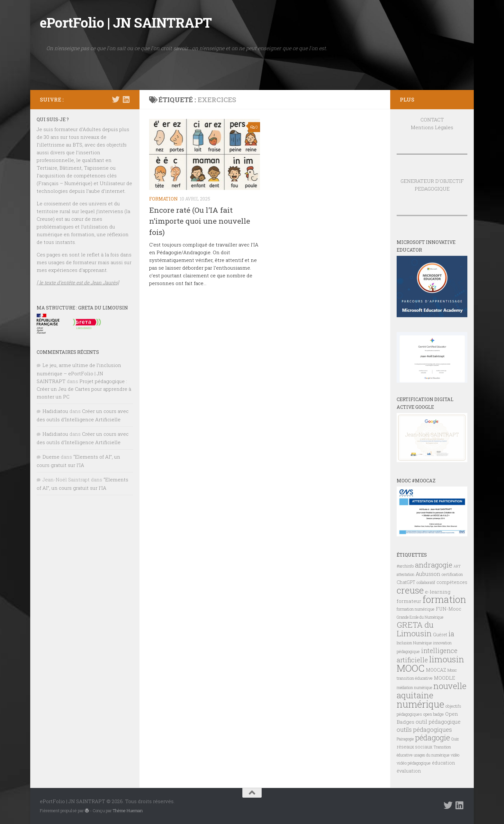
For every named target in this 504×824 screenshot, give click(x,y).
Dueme (51, 457)
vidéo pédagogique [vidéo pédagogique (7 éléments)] (414, 763)
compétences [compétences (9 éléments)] (452, 582)
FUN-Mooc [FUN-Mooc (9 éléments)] (449, 609)
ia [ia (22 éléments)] (451, 634)
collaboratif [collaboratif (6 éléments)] (426, 582)
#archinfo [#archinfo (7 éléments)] (405, 566)
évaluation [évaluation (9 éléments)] (409, 771)
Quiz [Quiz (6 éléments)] (455, 739)
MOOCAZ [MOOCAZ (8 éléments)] (436, 670)
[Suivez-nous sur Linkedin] (126, 99)
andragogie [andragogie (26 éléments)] (434, 565)
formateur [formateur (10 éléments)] (409, 601)
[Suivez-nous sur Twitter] (116, 99)
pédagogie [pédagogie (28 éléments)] (432, 738)
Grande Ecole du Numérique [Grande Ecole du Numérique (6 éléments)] (420, 617)
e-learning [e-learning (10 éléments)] (438, 592)
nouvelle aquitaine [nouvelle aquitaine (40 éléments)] (432, 690)
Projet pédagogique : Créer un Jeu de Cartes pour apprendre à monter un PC (84, 389)
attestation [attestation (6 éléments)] (405, 574)
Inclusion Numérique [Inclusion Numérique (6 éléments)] (414, 643)
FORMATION (163, 199)
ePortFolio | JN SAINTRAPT (126, 22)
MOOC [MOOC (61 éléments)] (411, 668)
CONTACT (432, 120)
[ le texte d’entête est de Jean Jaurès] (78, 282)
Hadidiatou (55, 411)
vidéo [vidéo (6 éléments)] (455, 755)
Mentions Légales (432, 127)
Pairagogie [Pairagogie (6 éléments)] (405, 739)
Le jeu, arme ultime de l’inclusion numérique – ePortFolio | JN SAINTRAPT (79, 373)
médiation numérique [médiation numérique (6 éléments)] (414, 687)
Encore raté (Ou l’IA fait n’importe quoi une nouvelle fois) (200, 221)
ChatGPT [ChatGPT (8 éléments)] (406, 582)
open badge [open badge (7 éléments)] (434, 714)
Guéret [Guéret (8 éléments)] (440, 635)
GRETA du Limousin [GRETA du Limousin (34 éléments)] (415, 629)
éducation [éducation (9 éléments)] (444, 763)
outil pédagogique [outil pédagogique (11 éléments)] (438, 722)
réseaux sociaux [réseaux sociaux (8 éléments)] (414, 747)
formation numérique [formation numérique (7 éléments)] (416, 609)
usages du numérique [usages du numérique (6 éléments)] (432, 755)
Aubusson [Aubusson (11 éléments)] (428, 574)
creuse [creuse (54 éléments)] (410, 590)
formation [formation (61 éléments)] (444, 599)
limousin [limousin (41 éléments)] (447, 659)
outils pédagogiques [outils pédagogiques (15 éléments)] (424, 730)
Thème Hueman (128, 811)
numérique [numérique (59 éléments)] (420, 704)
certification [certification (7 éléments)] (452, 574)
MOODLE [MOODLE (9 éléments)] (445, 678)
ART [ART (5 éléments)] (457, 566)
